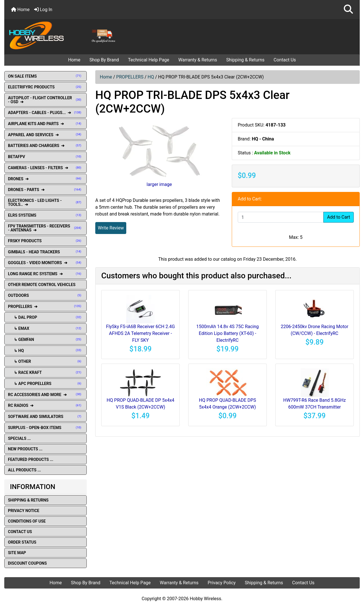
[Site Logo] (64, 35)
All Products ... (24, 470)
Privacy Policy (222, 583)
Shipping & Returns (245, 60)
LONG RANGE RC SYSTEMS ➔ (45, 274)
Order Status (22, 542)
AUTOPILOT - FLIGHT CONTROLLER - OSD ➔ (45, 100)
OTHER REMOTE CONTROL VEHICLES (42, 285)
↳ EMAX (45, 328)
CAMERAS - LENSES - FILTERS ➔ (45, 168)
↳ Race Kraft (45, 372)
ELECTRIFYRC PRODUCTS (45, 87)
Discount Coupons (27, 563)
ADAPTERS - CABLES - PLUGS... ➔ (45, 113)
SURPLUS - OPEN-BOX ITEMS (45, 428)
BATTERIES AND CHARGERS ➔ (45, 146)
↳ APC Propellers (45, 384)
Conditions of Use (27, 521)
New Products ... (25, 449)
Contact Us (285, 60)
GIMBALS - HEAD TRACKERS (45, 252)
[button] (348, 10)
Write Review (111, 228)
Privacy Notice (24, 511)
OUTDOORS (45, 295)
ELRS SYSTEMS (45, 215)
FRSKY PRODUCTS (45, 241)
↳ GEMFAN (45, 339)
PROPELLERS (130, 77)
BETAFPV (45, 157)
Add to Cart (339, 217)
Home (20, 10)
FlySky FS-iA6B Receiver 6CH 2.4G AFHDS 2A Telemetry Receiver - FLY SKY (140, 333)
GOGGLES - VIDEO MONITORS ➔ (45, 263)
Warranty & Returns (198, 60)
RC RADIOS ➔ (45, 405)
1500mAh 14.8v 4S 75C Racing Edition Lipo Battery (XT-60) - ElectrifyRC (227, 333)
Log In (43, 10)
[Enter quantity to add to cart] (281, 217)
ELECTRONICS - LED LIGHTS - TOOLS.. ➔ (45, 202)
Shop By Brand (104, 60)
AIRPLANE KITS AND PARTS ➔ (45, 124)
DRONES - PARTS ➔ (45, 190)
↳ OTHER (45, 361)
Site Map (17, 553)
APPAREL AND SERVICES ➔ (45, 135)
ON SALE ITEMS (45, 76)
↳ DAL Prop (45, 317)
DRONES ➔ (45, 179)
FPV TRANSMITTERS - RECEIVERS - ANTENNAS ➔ (45, 228)
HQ (151, 77)
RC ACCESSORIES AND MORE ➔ (45, 395)
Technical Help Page (149, 60)
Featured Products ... (31, 459)
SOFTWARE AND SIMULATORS (45, 417)
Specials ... (19, 438)
